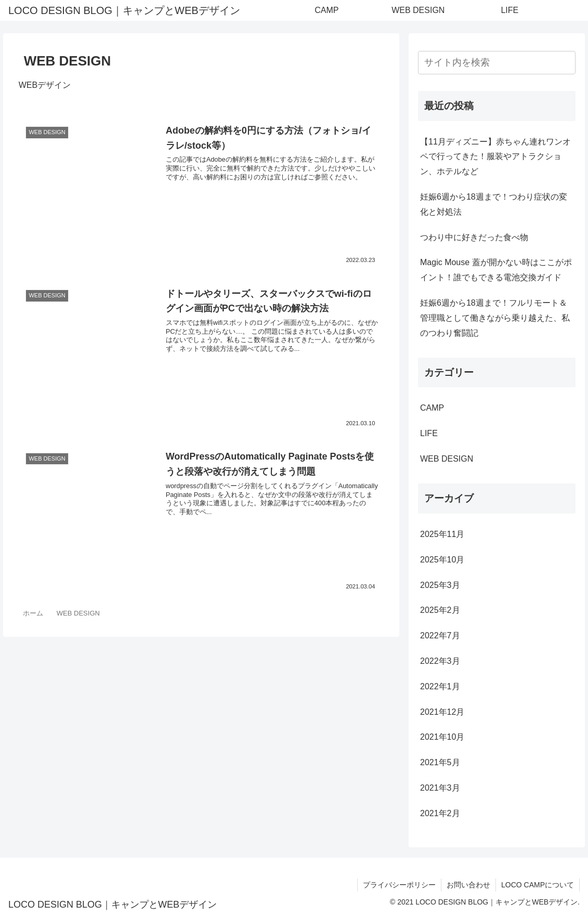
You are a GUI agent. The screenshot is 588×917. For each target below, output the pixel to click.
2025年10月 (442, 560)
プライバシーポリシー (399, 885)
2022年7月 (440, 636)
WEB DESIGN (447, 459)
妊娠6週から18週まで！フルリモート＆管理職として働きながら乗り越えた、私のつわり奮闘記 (495, 318)
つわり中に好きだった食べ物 (474, 237)
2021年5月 (440, 762)
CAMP (432, 408)
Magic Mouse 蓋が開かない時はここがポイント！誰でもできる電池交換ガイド (496, 270)
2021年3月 (440, 788)
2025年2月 (440, 610)
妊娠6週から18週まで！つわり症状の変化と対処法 (494, 204)
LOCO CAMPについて (538, 885)
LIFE (429, 433)
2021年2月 (440, 813)
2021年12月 (442, 712)
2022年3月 (440, 661)
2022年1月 (440, 686)
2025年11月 (442, 534)
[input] (497, 63)
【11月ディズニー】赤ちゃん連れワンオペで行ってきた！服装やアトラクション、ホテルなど (495, 157)
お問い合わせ (468, 885)
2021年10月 (442, 737)
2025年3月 (440, 585)
